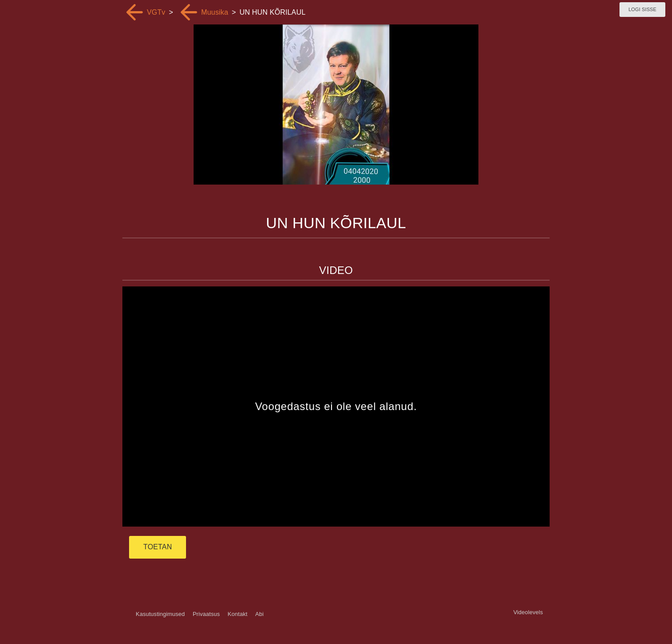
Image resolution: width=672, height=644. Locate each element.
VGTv (156, 12)
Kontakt (238, 614)
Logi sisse (642, 9)
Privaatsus (206, 614)
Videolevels (528, 612)
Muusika (215, 12)
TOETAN (158, 547)
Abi (259, 614)
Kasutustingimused (160, 614)
